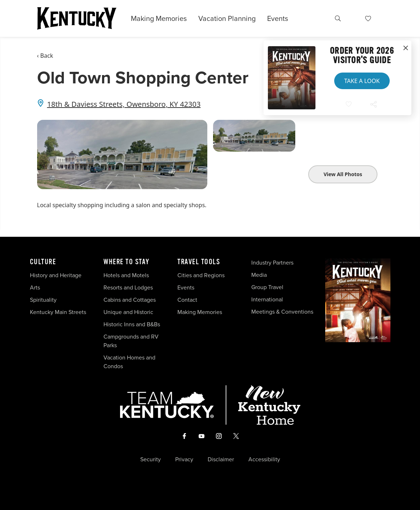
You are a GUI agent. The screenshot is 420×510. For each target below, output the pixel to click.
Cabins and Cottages (130, 300)
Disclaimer (221, 459)
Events (278, 18)
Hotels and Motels (126, 275)
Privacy (184, 459)
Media (259, 275)
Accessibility (264, 459)
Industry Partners (272, 263)
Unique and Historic (128, 312)
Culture (43, 262)
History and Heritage (56, 275)
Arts (35, 287)
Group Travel (267, 287)
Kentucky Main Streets (58, 312)
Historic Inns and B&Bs (132, 324)
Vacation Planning (227, 18)
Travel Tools (199, 262)
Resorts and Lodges (128, 287)
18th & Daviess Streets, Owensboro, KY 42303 (124, 104)
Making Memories (159, 18)
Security (151, 459)
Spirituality (44, 300)
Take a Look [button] (362, 81)
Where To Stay (127, 262)
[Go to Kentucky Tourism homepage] (77, 18)
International (267, 299)
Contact (187, 300)
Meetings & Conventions (282, 312)
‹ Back (45, 56)
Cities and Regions (201, 275)
